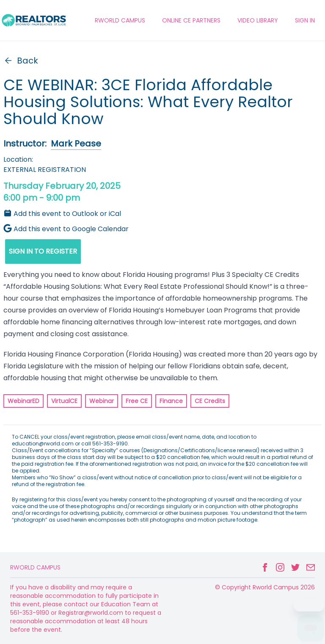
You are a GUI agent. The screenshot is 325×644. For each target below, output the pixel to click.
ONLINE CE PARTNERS (191, 20)
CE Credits (210, 401)
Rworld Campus (35, 567)
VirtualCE (64, 401)
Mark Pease (76, 144)
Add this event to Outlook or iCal (62, 214)
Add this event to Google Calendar (66, 229)
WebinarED (23, 401)
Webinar (102, 401)
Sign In (305, 20)
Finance (171, 401)
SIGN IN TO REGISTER (43, 251)
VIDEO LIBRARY (258, 20)
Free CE (137, 401)
